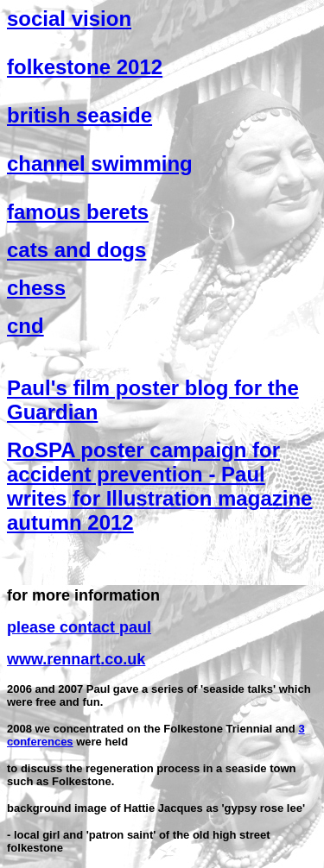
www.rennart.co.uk (76, 659)
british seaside (79, 115)
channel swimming (100, 164)
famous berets (78, 212)
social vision (69, 19)
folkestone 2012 (85, 67)
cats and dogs (76, 250)
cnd (25, 326)
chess (36, 288)
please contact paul (79, 627)
